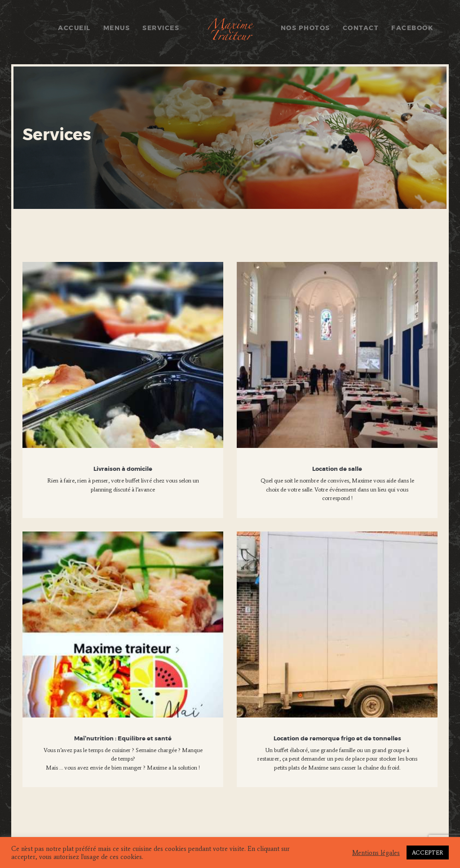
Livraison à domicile (123, 469)
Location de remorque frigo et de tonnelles (337, 739)
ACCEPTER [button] (428, 852)
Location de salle (337, 469)
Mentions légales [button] (376, 853)
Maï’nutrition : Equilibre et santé (123, 739)
